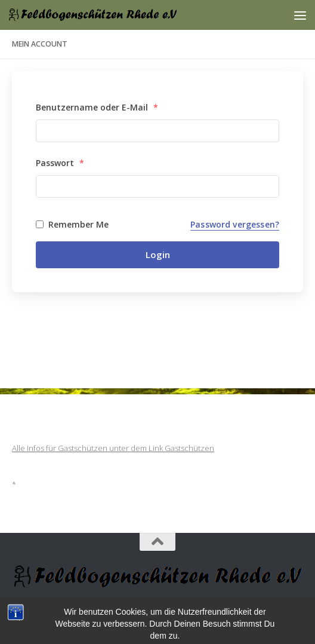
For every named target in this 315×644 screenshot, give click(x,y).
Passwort (60, 163)
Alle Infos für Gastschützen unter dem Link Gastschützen (113, 448)
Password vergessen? (235, 224)
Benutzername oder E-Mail (97, 107)
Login (158, 254)
